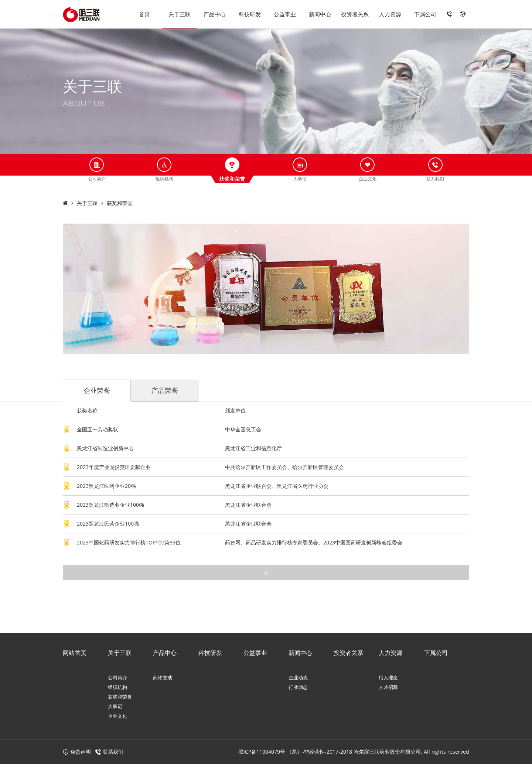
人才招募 (388, 687)
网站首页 (75, 653)
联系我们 (113, 752)
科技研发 (250, 14)
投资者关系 (355, 14)
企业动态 (298, 678)
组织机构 (117, 687)
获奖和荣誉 (120, 203)
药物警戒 (163, 678)
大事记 (115, 706)
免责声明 (77, 752)
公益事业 (285, 14)
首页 (144, 14)
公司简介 (117, 678)
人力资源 (390, 14)
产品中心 (215, 14)
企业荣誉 (97, 390)
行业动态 (298, 687)
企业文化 (117, 716)
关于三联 (180, 14)
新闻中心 (320, 14)
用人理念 (388, 678)
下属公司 (425, 14)
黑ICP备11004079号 (262, 752)
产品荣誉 (165, 390)
